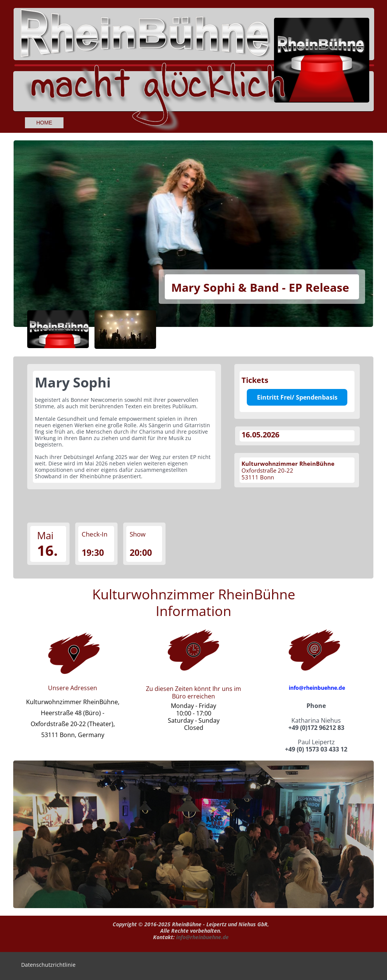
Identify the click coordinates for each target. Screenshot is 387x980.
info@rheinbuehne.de (317, 688)
